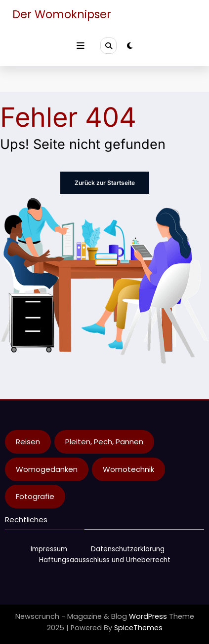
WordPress (148, 616)
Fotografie (35, 496)
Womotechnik (128, 469)
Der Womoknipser (62, 14)
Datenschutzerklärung (128, 549)
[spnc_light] (130, 46)
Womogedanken (47, 469)
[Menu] (81, 46)
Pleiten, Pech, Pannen (104, 442)
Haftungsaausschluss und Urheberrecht (105, 560)
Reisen (28, 442)
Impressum (49, 549)
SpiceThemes (138, 628)
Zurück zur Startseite (105, 183)
